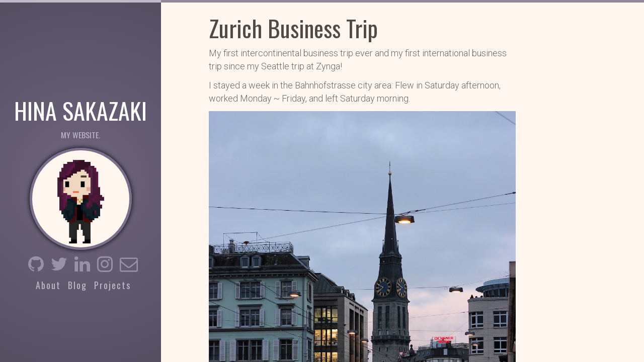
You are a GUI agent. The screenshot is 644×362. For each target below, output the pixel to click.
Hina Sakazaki (80, 110)
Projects (112, 285)
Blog (77, 285)
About (48, 285)
